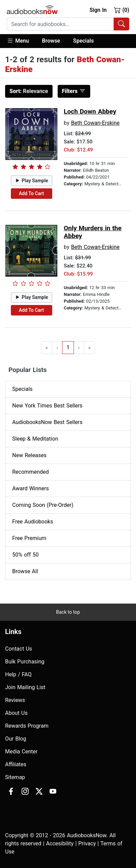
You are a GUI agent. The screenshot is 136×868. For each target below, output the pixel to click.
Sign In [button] (98, 10)
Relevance (29, 91)
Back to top (68, 612)
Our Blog (16, 739)
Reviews (15, 700)
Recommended (31, 472)
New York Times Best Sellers (47, 406)
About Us (16, 713)
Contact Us (19, 649)
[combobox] (68, 24)
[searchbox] (60, 24)
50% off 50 (25, 555)
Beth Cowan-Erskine (95, 123)
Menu (18, 41)
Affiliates (16, 764)
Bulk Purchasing (25, 662)
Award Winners (31, 488)
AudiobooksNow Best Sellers (47, 422)
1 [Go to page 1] (68, 347)
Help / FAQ (18, 674)
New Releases (29, 455)
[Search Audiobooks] (121, 24)
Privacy (87, 843)
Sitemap (15, 777)
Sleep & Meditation (35, 439)
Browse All (25, 571)
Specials (84, 41)
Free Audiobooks (33, 522)
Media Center (21, 752)
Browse (51, 41)
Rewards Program (27, 726)
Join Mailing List (25, 687)
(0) (122, 10)
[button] (21, 41)
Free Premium (29, 538)
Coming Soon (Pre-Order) (43, 505)
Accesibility (60, 843)
